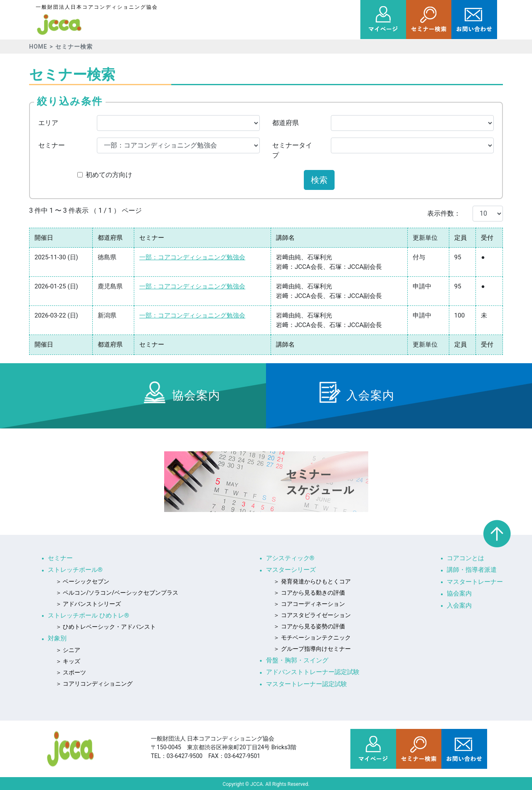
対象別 (57, 638)
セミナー (52, 145)
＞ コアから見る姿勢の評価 (309, 626)
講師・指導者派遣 (472, 570)
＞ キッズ (68, 661)
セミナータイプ (292, 150)
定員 (461, 238)
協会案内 (459, 593)
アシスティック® (290, 558)
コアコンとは (465, 558)
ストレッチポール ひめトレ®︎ (89, 615)
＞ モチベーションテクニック (312, 637)
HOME (38, 47)
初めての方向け (109, 175)
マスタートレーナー (475, 582)
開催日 (44, 238)
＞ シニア (68, 650)
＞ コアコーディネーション (309, 604)
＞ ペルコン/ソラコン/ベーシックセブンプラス (117, 593)
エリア (48, 123)
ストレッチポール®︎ (75, 570)
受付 (487, 238)
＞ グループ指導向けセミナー (312, 649)
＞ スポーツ (71, 672)
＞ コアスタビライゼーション (312, 615)
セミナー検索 (74, 47)
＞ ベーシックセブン (83, 581)
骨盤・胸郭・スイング (297, 660)
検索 (319, 180)
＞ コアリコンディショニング (94, 684)
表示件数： (444, 213)
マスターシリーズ (291, 570)
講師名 (285, 238)
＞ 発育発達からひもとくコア (312, 581)
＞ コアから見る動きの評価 (309, 593)
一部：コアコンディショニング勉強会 (192, 257)
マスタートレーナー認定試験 (307, 684)
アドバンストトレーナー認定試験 (313, 672)
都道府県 (286, 123)
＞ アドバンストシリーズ (88, 604)
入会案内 (459, 605)
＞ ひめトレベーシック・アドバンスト (106, 627)
